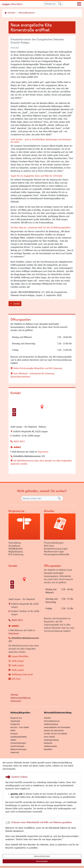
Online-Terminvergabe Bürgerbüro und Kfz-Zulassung (38, 368)
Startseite (11, 13)
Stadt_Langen (18, 661)
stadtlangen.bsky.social (22, 674)
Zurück (15, 304)
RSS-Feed (16, 679)
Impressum (43, 452)
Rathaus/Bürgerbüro (27, 13)
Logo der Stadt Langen (15, 4)
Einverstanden (42, 861)
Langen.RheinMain (20, 656)
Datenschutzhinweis (42, 856)
